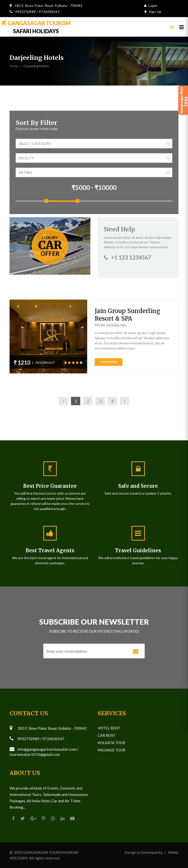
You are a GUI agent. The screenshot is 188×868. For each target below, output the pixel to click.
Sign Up (152, 12)
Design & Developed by (144, 852)
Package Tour (112, 750)
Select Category (94, 144)
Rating (94, 173)
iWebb (173, 852)
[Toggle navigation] (182, 28)
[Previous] (63, 401)
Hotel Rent (109, 728)
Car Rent (107, 735)
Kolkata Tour (111, 743)
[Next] (125, 401)
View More (109, 362)
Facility (94, 158)
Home (14, 66)
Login (150, 5)
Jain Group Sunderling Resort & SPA (127, 315)
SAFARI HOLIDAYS (37, 28)
